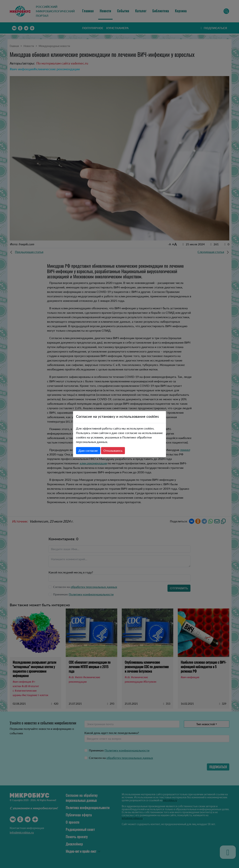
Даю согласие (88, 450)
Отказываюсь (113, 450)
